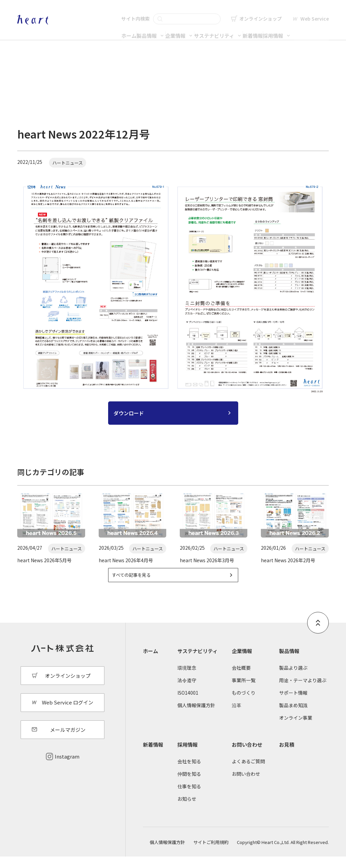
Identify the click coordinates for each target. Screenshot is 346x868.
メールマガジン (68, 741)
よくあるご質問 (248, 772)
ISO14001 (188, 704)
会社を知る (189, 772)
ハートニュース (74, 82)
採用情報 (310, 29)
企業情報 (172, 29)
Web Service (315, 12)
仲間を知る (189, 785)
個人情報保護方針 (196, 717)
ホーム (98, 29)
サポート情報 (293, 704)
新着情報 (276, 29)
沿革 (237, 717)
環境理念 (187, 679)
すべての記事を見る (141, 585)
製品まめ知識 (293, 717)
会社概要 (241, 679)
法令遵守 (187, 692)
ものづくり (244, 704)
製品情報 (130, 29)
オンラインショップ (261, 12)
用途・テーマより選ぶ (303, 692)
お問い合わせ (247, 756)
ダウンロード (129, 416)
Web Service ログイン (68, 714)
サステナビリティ (224, 29)
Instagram (67, 767)
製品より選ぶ (293, 679)
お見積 (287, 756)
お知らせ (187, 810)
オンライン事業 (296, 729)
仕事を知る (189, 798)
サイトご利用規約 (211, 854)
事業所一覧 (244, 692)
